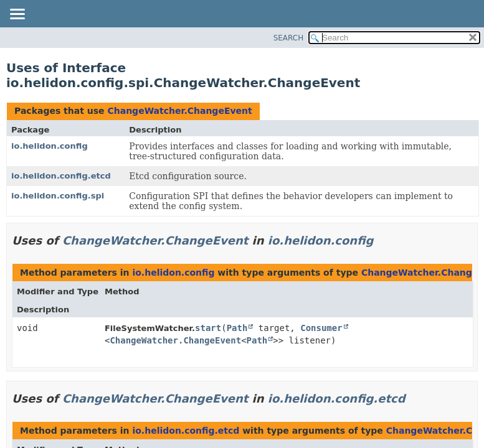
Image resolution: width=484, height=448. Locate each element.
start (208, 328)
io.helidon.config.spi (58, 196)
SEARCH (289, 38)
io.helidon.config (50, 146)
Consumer (321, 328)
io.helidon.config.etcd (61, 176)
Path (237, 328)
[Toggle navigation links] (17, 15)
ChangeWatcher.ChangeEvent (179, 111)
